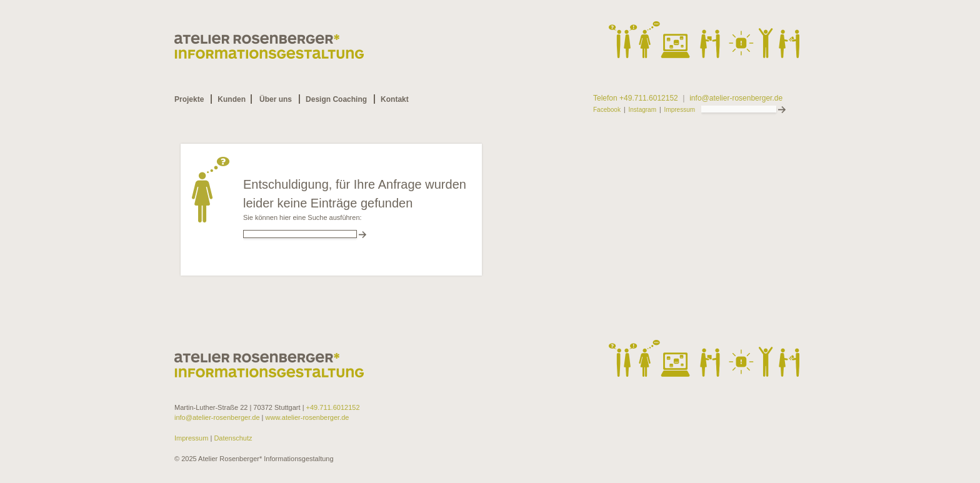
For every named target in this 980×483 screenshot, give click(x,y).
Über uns (276, 99)
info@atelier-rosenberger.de (736, 98)
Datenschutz (232, 438)
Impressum (680, 110)
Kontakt (395, 99)
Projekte (189, 99)
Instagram (642, 110)
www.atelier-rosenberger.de (307, 417)
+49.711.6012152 (333, 407)
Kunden (232, 99)
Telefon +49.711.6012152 (636, 98)
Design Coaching (336, 99)
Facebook (607, 110)
